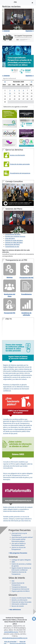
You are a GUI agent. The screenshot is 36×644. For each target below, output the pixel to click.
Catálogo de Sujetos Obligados (21, 560)
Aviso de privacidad (10, 642)
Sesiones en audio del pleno (14, 240)
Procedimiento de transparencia (17, 173)
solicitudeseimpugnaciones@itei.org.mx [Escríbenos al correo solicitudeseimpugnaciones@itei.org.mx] (15, 638)
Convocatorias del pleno (13, 234)
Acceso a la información (14, 155)
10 (10, 93)
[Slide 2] (18, 27)
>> (32, 82)
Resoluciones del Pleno (12, 244)
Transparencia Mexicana (19, 587)
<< (5, 82)
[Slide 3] (21, 27)
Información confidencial (19, 604)
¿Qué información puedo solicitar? (22, 537)
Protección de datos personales (16, 164)
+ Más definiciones (15, 610)
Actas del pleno (10, 238)
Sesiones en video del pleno (14, 242)
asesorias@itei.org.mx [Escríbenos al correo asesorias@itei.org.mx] (11, 632)
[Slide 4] (25, 72)
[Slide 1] (15, 27)
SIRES (13, 562)
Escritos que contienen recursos (15, 236)
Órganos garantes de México (21, 591)
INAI (13, 581)
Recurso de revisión (18, 606)
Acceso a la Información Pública (21, 598)
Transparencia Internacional (20, 589)
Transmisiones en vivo (12, 247)
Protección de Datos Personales (21, 602)
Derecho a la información (19, 600)
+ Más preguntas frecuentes (18, 553)
